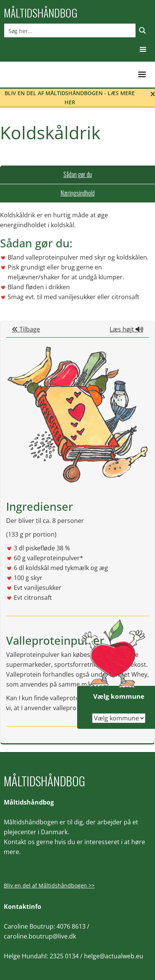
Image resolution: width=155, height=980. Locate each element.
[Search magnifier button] (142, 30)
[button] (143, 50)
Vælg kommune (119, 696)
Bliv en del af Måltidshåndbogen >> (49, 885)
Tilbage (26, 329)
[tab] (77, 175)
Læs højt (126, 329)
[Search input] (70, 30)
